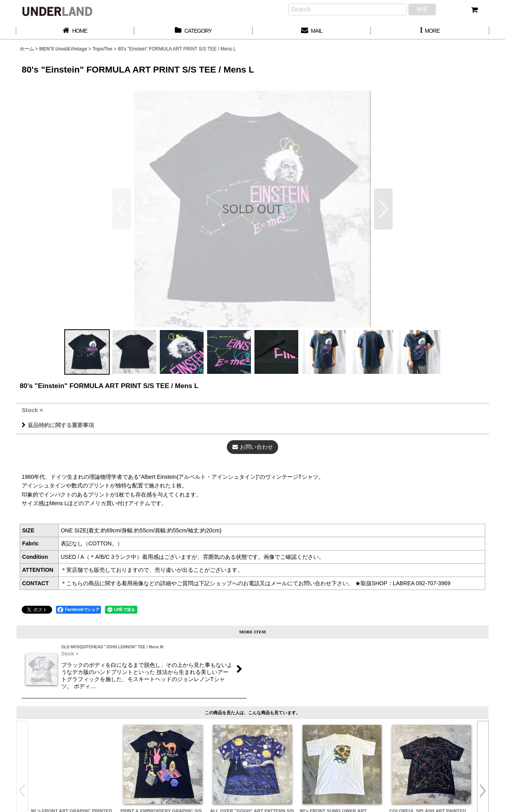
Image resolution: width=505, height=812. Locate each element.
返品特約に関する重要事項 (58, 425)
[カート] (474, 10)
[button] (430, 31)
